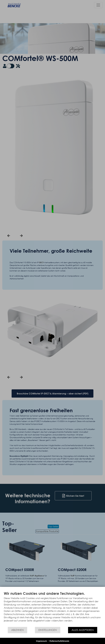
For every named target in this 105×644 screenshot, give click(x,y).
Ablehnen (17, 630)
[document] (52, 609)
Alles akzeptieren (83, 630)
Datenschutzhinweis (59, 641)
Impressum (42, 641)
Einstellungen (48, 630)
